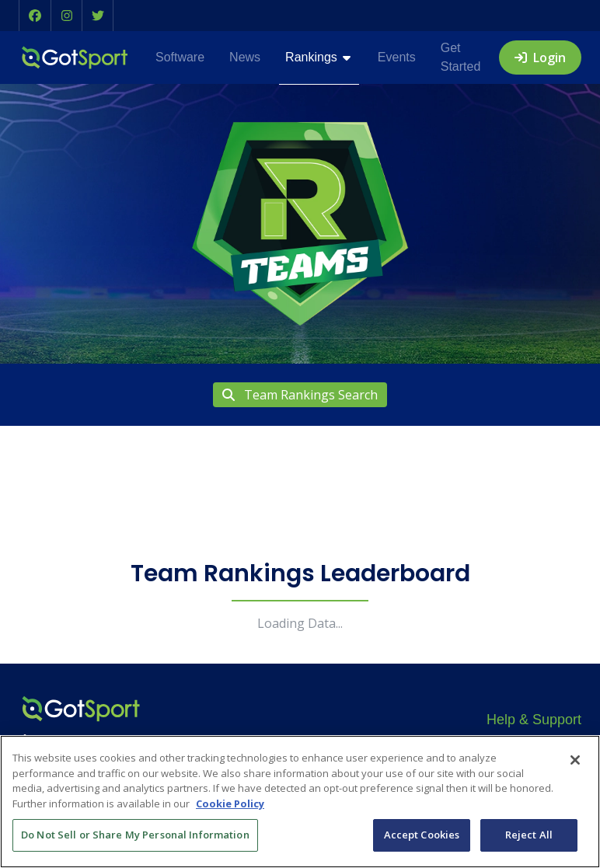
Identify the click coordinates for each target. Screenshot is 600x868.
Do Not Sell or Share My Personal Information (135, 835)
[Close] (575, 760)
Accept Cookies (422, 835)
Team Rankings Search (300, 395)
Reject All (529, 835)
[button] (35, 16)
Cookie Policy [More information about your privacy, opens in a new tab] (230, 804)
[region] (300, 802)
